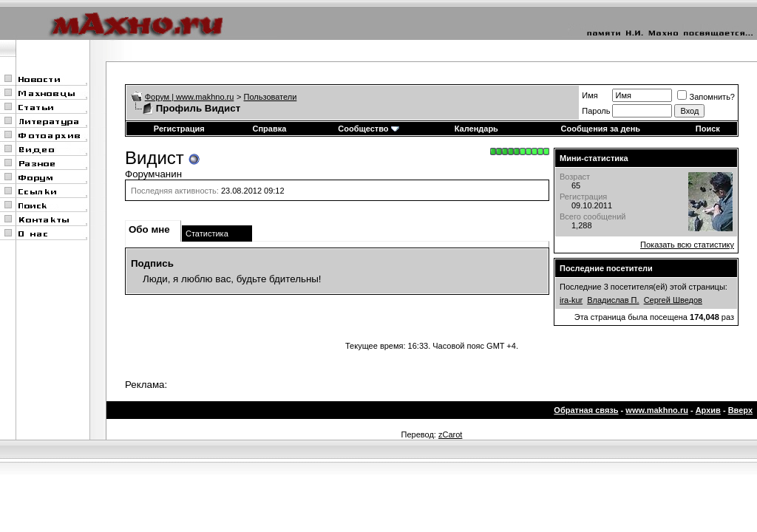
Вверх (740, 410)
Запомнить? (706, 97)
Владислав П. (613, 300)
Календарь (476, 129)
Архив (708, 410)
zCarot (450, 434)
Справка (269, 129)
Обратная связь (586, 410)
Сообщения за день (601, 129)
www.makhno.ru (657, 410)
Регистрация (179, 129)
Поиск (708, 129)
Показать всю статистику (687, 245)
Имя (590, 95)
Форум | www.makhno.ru (190, 97)
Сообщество (368, 129)
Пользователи (271, 97)
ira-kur (571, 300)
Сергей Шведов (673, 300)
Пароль (596, 111)
